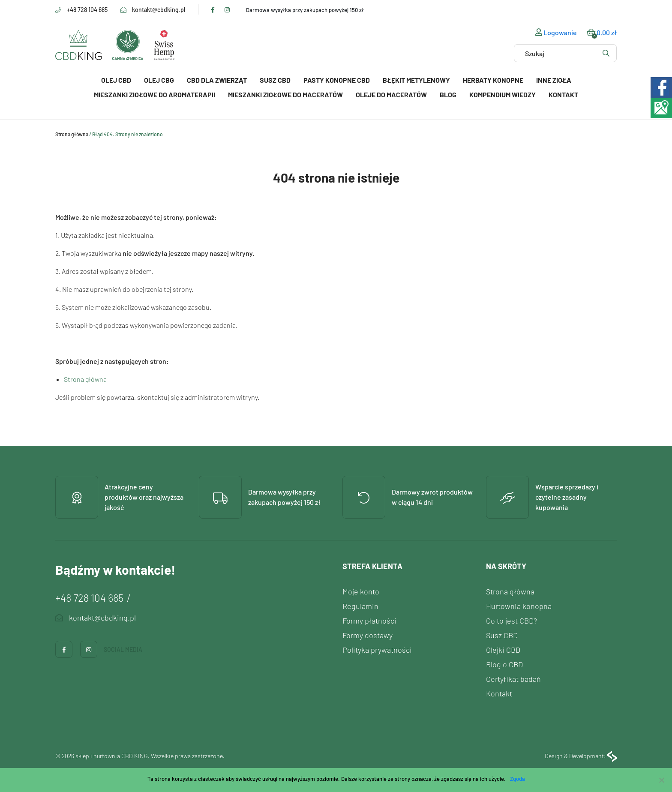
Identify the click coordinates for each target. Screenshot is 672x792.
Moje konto (361, 591)
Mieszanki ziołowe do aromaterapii (154, 94)
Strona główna (72, 134)
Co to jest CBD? (511, 621)
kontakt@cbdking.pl (159, 10)
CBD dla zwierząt (217, 80)
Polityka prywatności (377, 650)
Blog (448, 94)
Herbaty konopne (493, 80)
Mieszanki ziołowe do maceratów (285, 94)
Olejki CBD (503, 650)
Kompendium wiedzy (502, 94)
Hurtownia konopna (519, 606)
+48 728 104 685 (87, 10)
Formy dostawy (367, 635)
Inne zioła (554, 80)
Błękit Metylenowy (416, 80)
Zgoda (517, 779)
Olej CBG (159, 80)
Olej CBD (116, 80)
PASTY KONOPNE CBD (337, 80)
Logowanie (556, 32)
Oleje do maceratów (391, 94)
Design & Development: (581, 756)
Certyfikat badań (513, 679)
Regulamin (360, 606)
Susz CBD (275, 80)
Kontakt (563, 94)
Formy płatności (369, 621)
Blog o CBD (504, 664)
